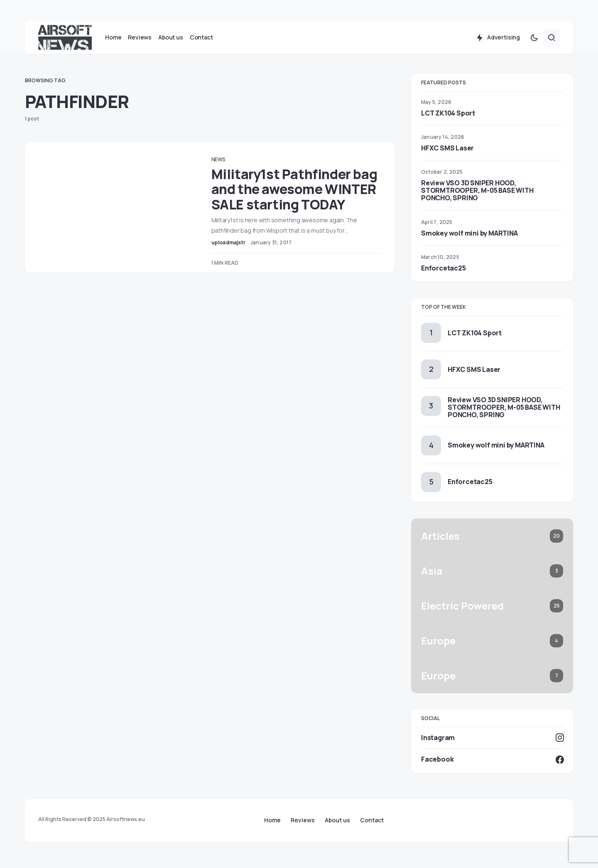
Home (272, 820)
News (230, 165)
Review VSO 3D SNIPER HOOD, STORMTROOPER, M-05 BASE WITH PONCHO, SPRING (477, 196)
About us (337, 820)
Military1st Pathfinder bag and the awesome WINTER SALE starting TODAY (294, 203)
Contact (372, 820)
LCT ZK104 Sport (448, 119)
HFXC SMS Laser (447, 154)
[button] (534, 43)
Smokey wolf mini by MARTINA (469, 239)
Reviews (303, 820)
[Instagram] (492, 743)
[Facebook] (492, 765)
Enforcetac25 (444, 274)
